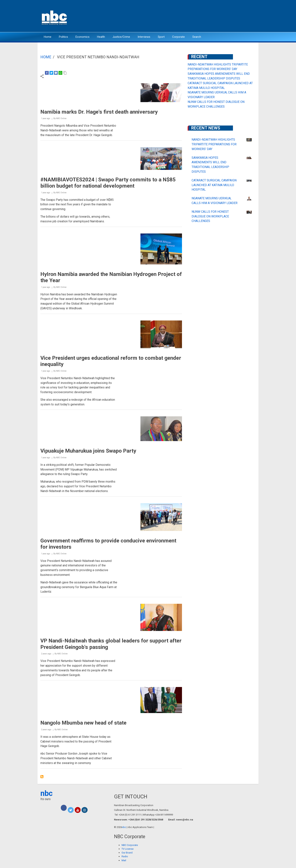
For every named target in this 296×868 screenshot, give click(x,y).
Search (197, 37)
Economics (82, 37)
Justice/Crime (121, 37)
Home (48, 37)
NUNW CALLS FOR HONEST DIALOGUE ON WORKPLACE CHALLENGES (210, 216)
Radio (125, 856)
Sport (161, 37)
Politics (63, 37)
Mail (124, 860)
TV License (128, 849)
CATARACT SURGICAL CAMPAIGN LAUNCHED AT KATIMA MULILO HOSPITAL (214, 185)
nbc (47, 793)
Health (101, 37)
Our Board (127, 853)
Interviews (144, 37)
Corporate (178, 37)
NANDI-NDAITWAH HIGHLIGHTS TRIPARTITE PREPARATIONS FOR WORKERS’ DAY (214, 144)
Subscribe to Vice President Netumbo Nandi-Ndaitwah (42, 777)
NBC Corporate (130, 845)
